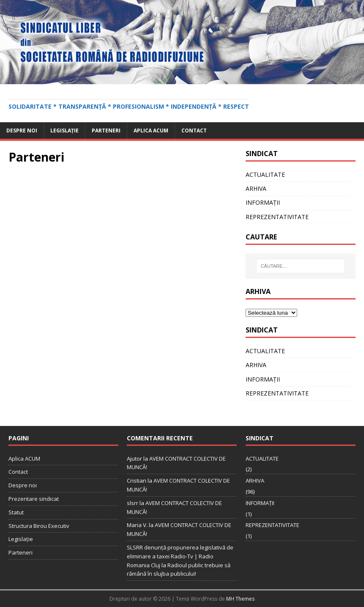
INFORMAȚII (263, 202)
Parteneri (106, 130)
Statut (16, 512)
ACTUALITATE (265, 174)
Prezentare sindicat (34, 499)
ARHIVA (256, 188)
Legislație (64, 130)
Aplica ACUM (151, 130)
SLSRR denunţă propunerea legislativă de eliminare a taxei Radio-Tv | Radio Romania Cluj (180, 556)
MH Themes (240, 599)
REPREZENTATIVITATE (277, 217)
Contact (194, 130)
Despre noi (22, 130)
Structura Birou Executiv (39, 526)
